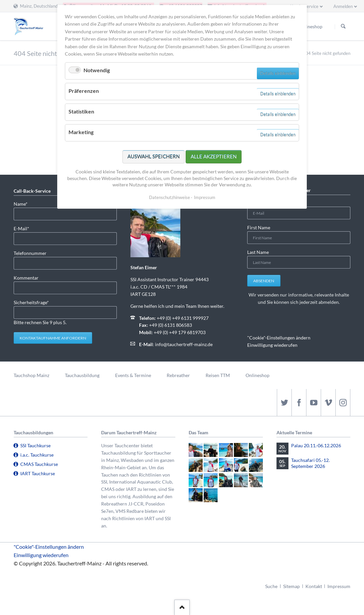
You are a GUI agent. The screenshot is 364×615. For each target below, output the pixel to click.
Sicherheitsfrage (31, 302)
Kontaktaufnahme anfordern (53, 338)
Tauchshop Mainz (31, 375)
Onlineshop (258, 375)
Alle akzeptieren (214, 156)
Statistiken (81, 111)
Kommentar (26, 278)
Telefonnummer (30, 253)
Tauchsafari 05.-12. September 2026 (310, 463)
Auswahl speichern (154, 156)
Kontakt (314, 586)
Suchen (343, 27)
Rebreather (178, 375)
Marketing (81, 132)
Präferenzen (84, 91)
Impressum (339, 586)
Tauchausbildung (82, 375)
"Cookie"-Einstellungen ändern (279, 338)
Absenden (264, 281)
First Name (259, 227)
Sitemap (291, 586)
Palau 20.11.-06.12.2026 (316, 445)
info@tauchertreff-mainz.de (184, 344)
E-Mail (24, 228)
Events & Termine (133, 375)
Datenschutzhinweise (170, 197)
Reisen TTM (218, 375)
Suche (271, 586)
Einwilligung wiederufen (272, 345)
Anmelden (343, 6)
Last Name (258, 252)
